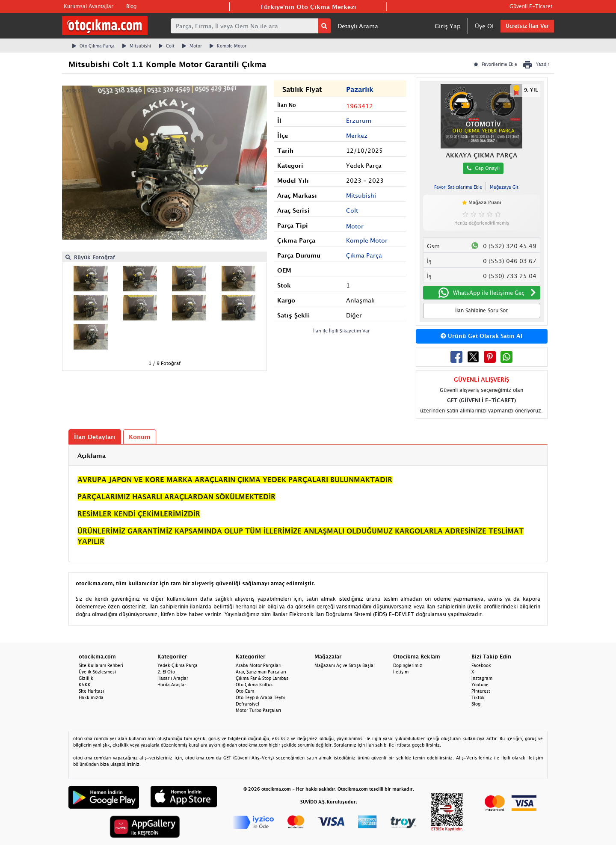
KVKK (85, 685)
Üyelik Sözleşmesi (97, 672)
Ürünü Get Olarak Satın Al (481, 336)
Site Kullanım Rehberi (101, 665)
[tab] (308, 455)
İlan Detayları (95, 437)
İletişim (401, 672)
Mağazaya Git (504, 187)
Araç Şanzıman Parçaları (261, 672)
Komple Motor (228, 46)
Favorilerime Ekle (495, 64)
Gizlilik (86, 678)
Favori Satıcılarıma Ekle (458, 187)
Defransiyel (247, 704)
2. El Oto (166, 672)
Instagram (482, 678)
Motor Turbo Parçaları (258, 710)
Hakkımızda (91, 697)
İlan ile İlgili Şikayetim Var (342, 331)
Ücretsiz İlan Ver (527, 26)
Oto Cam (245, 691)
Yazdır (536, 65)
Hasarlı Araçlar (173, 678)
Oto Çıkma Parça (93, 46)
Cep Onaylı (483, 168)
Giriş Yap (448, 26)
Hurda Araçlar (172, 685)
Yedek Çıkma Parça (178, 665)
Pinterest (481, 691)
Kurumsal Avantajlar (89, 6)
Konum (140, 437)
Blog (131, 6)
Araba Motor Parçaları (259, 665)
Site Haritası (91, 691)
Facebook (481, 665)
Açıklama (92, 455)
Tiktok (478, 697)
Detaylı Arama (358, 26)
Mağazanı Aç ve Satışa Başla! (345, 665)
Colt (167, 46)
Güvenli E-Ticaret (531, 6)
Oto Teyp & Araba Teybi (260, 697)
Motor (192, 46)
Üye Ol (484, 26)
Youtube (480, 685)
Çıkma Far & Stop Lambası (263, 678)
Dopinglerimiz (408, 665)
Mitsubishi (137, 46)
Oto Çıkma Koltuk (254, 685)
